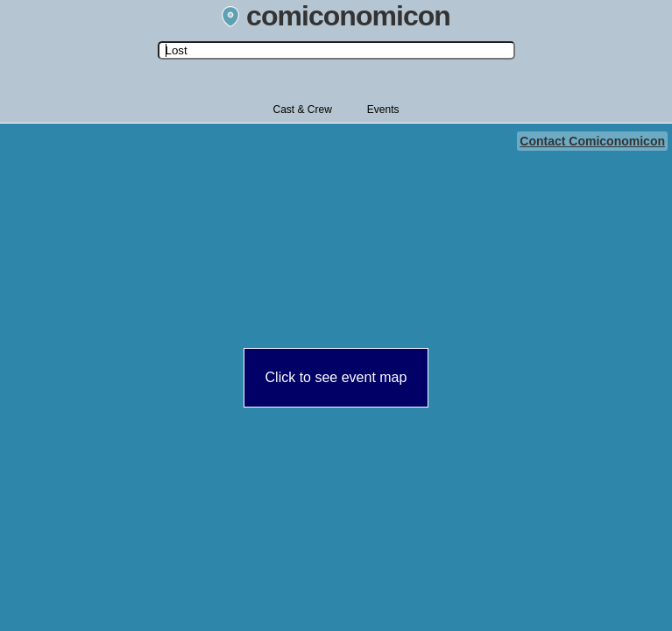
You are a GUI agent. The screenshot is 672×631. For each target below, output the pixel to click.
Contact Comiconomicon (592, 141)
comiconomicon (336, 16)
